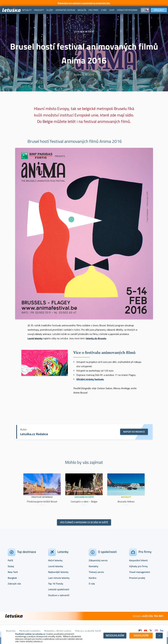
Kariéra (93, 578)
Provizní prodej (137, 578)
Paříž (10, 560)
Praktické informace (42, 497)
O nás (92, 584)
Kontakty (94, 566)
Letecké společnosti (59, 589)
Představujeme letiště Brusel (42, 501)
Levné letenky (35, 338)
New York (13, 572)
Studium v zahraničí (59, 595)
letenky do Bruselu (96, 338)
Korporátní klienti (138, 560)
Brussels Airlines (126, 501)
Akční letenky (55, 560)
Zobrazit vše (14, 584)
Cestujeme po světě (84, 497)
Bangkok (12, 578)
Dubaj (11, 566)
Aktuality (126, 497)
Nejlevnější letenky (58, 572)
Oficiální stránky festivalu (90, 379)
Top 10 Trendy (56, 584)
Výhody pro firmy (138, 566)
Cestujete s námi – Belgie (84, 501)
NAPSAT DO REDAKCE (134, 432)
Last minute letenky (59, 578)
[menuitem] (27, 10)
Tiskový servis (96, 572)
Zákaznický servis (98, 560)
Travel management (140, 572)
